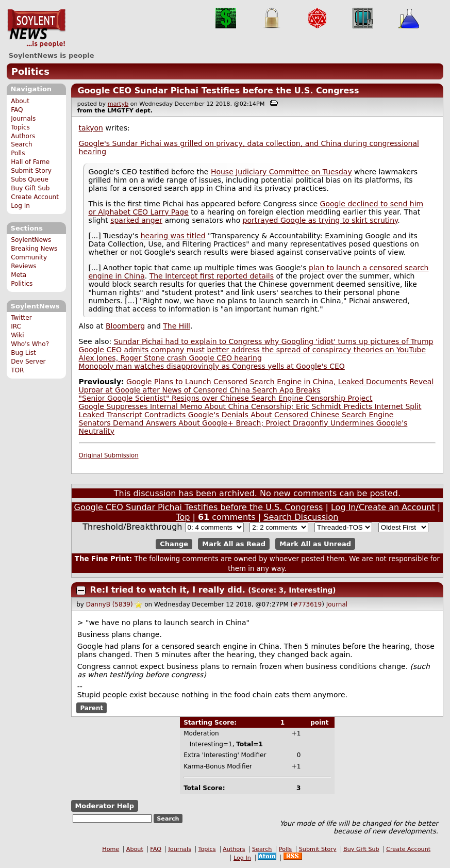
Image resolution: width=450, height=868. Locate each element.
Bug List (23, 353)
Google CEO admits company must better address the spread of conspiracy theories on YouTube (252, 350)
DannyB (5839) (110, 604)
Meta (19, 275)
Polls (18, 153)
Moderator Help (104, 806)
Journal (337, 604)
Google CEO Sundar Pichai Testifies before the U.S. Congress (218, 91)
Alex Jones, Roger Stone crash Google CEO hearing (170, 358)
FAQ (17, 110)
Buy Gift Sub (30, 188)
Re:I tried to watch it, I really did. (169, 590)
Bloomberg (125, 326)
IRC (16, 326)
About (20, 101)
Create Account (35, 197)
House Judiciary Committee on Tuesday (281, 172)
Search (22, 144)
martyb (118, 104)
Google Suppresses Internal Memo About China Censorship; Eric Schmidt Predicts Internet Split (250, 406)
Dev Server (28, 362)
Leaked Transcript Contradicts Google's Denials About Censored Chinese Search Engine (236, 415)
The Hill (177, 326)
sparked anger (136, 220)
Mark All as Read (234, 544)
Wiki (17, 335)
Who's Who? (30, 344)
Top (183, 517)
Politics (30, 71)
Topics (20, 127)
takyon (91, 128)
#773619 (307, 604)
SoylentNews (36, 28)
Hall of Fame (30, 162)
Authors (23, 136)
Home (111, 849)
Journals (23, 119)
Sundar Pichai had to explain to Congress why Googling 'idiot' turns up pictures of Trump (274, 341)
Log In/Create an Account (383, 507)
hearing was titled (173, 236)
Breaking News (34, 249)
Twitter (21, 318)
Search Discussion (301, 517)
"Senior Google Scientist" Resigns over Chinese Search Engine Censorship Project (226, 398)
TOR (17, 370)
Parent (91, 708)
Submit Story (31, 171)
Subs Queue (30, 179)
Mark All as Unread (315, 544)
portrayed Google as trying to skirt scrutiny (320, 220)
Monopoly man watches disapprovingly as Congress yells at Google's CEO (212, 366)
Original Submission (109, 455)
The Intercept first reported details (212, 276)
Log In (20, 206)
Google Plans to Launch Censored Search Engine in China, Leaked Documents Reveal (280, 382)
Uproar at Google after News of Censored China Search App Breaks (200, 390)
